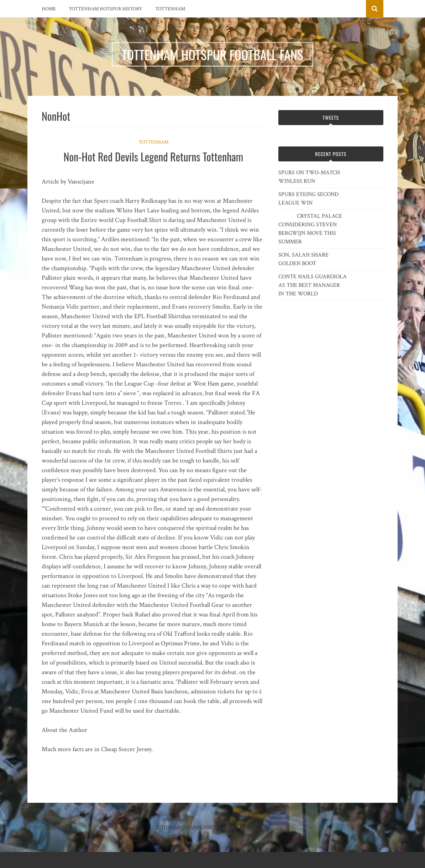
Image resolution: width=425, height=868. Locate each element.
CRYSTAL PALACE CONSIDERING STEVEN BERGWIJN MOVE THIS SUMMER (310, 229)
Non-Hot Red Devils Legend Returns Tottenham (153, 157)
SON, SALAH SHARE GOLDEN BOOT (303, 259)
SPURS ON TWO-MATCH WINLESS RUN (309, 177)
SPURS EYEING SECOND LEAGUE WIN (308, 199)
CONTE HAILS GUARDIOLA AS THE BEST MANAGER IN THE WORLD (313, 285)
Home (49, 9)
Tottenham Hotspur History (106, 9)
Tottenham (170, 9)
